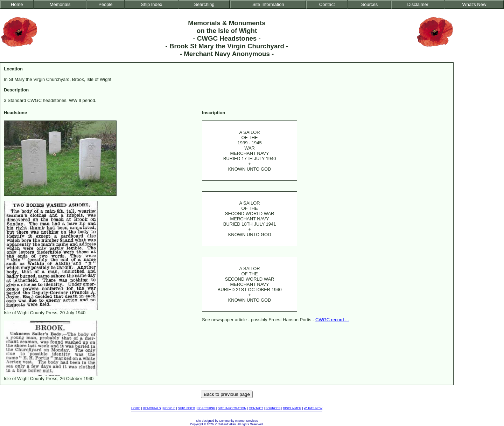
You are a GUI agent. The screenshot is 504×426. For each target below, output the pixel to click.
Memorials (60, 4)
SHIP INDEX (186, 408)
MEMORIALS (152, 408)
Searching (204, 4)
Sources (370, 4)
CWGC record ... (332, 320)
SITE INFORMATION (232, 408)
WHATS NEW (313, 408)
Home (17, 4)
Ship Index (151, 4)
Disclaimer (418, 4)
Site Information (268, 4)
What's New (474, 4)
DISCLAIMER (292, 408)
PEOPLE (170, 408)
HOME (136, 408)
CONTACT (256, 408)
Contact (327, 4)
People (105, 4)
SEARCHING (206, 408)
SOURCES (273, 408)
